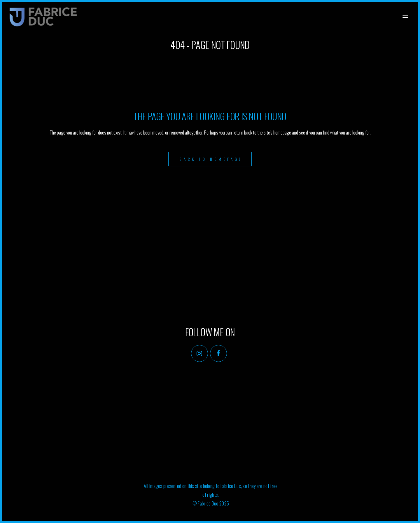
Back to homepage (211, 159)
